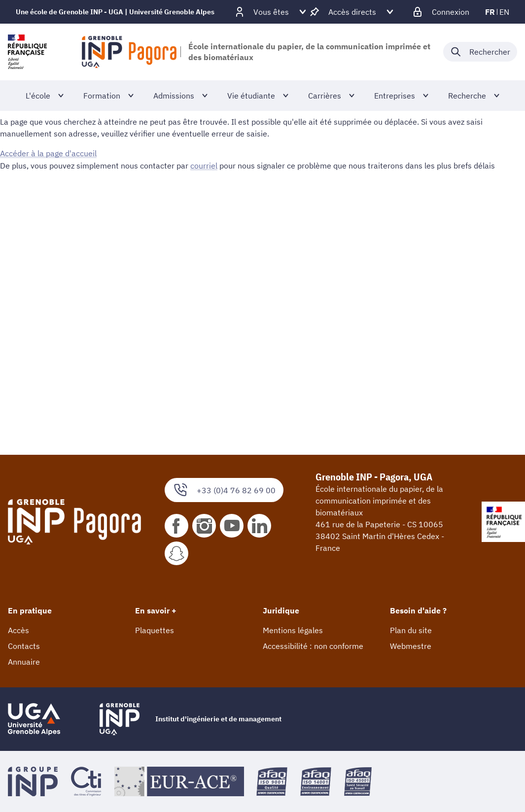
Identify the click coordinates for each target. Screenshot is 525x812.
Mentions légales (293, 630)
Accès (18, 630)
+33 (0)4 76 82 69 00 (224, 490)
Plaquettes (155, 630)
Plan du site (411, 630)
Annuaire (24, 662)
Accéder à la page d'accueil (48, 153)
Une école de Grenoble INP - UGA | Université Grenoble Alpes (115, 12)
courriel (204, 165)
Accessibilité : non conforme (313, 646)
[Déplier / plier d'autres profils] (271, 12)
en (504, 12)
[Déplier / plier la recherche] (480, 52)
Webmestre (411, 646)
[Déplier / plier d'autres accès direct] (352, 12)
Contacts (24, 646)
